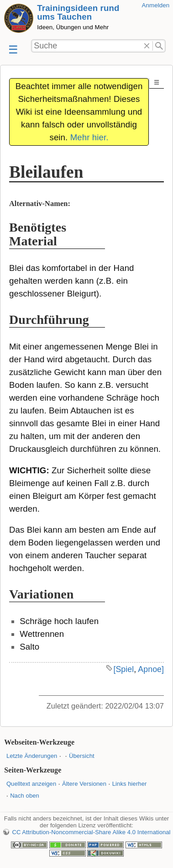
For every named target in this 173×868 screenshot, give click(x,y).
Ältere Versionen (84, 784)
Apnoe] (151, 669)
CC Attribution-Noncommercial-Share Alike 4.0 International (91, 832)
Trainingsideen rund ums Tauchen (78, 12)
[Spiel (123, 669)
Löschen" (147, 46)
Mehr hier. (89, 137)
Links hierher (130, 784)
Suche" (159, 46)
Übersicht (82, 756)
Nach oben (25, 796)
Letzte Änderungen (32, 756)
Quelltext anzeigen (31, 784)
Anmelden (156, 5)
